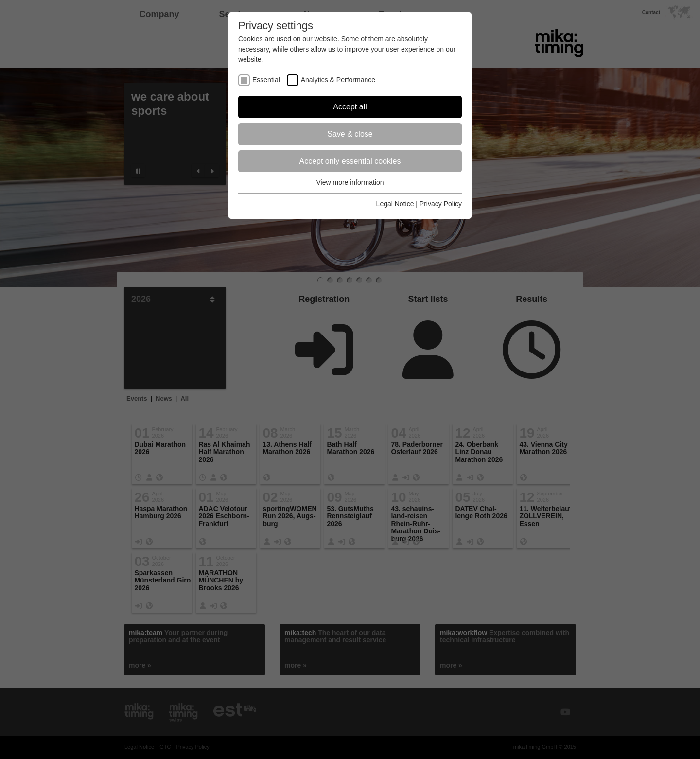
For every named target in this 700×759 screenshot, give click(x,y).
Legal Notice (395, 204)
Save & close (350, 134)
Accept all (350, 107)
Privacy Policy (441, 204)
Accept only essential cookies (350, 161)
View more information (350, 182)
